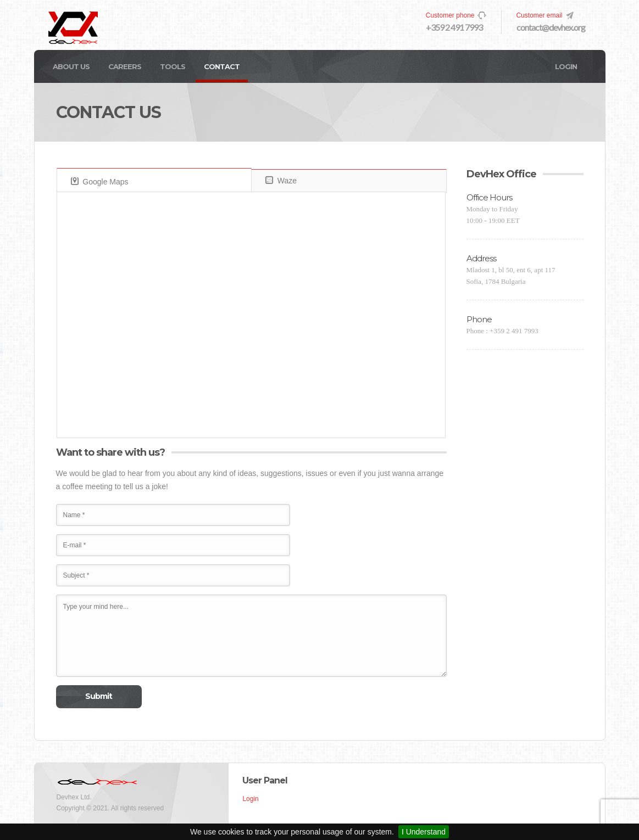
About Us (71, 66)
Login (566, 66)
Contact (222, 66)
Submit (99, 696)
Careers (125, 66)
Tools (173, 66)
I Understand (424, 832)
